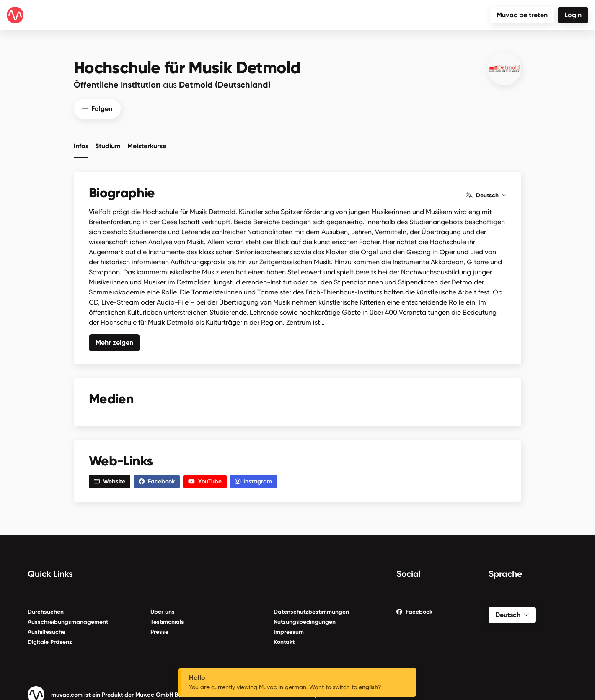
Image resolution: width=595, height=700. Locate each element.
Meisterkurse (147, 144)
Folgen (97, 106)
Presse (159, 630)
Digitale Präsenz (50, 640)
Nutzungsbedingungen (305, 620)
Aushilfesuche (47, 630)
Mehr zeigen (114, 340)
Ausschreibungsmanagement (68, 620)
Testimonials (167, 620)
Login (573, 15)
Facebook (414, 610)
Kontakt (284, 640)
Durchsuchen (46, 610)
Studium (108, 144)
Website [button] (110, 479)
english (368, 687)
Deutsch (486, 193)
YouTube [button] (205, 479)
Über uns (163, 610)
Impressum (289, 630)
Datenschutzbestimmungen (311, 610)
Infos (81, 144)
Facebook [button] (157, 479)
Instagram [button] (254, 479)
